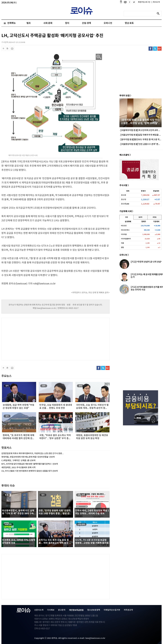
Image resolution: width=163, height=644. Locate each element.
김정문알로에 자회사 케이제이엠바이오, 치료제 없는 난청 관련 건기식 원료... (33, 453)
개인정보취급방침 (76, 610)
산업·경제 (86, 23)
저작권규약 (128, 610)
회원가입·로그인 (144, 2)
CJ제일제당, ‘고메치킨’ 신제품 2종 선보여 (18, 460)
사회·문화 (48, 23)
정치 (67, 23)
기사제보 (51, 610)
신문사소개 (39, 610)
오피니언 (108, 23)
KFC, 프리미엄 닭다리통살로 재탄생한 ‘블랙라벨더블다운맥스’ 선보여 (30, 464)
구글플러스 (160, 49)
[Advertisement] (30, 339)
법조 (29, 23)
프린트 (12, 49)
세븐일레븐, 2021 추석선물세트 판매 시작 (18, 468)
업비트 (140, 217)
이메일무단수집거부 (112, 610)
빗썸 (126, 217)
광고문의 (62, 610)
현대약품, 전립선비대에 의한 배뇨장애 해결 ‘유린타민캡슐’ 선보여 (28, 457)
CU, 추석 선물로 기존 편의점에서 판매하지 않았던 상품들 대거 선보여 (30, 471)
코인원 (154, 217)
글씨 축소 (3, 49)
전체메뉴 (12, 23)
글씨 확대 (7, 49)
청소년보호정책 (94, 610)
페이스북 (151, 49)
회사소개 (156, 2)
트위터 (155, 49)
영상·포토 (129, 23)
